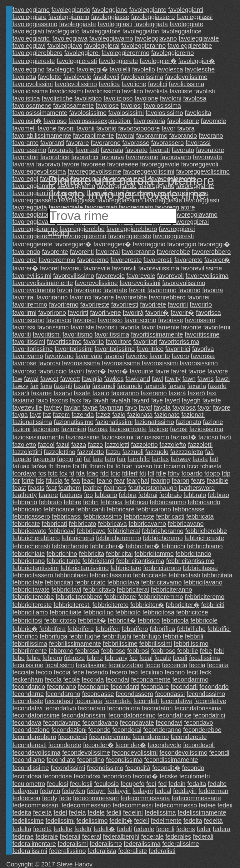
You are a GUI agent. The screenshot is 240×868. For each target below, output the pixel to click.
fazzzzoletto (187, 452)
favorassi (198, 143)
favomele (214, 121)
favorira (213, 290)
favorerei (25, 260)
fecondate (118, 701)
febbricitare (126, 568)
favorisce (59, 320)
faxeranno (125, 393)
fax (35, 386)
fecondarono (63, 694)
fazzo (95, 445)
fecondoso (117, 776)
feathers (115, 488)
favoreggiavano (34, 222)
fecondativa (177, 701)
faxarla (197, 386)
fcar (127, 466)
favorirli (178, 304)
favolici (158, 84)
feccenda (175, 665)
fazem (61, 415)
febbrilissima (30, 644)
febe (206, 651)
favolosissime (88, 113)
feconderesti (30, 745)
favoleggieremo (173, 53)
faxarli (21, 393)
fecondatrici (209, 715)
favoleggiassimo (35, 24)
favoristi (107, 327)
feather (92, 488)
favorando (183, 136)
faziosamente (128, 429)
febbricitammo (154, 554)
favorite (191, 327)
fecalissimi (59, 665)
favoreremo (93, 260)
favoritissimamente (157, 334)
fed (162, 784)
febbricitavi (67, 589)
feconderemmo (110, 737)
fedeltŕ (83, 829)
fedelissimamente (202, 812)
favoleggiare (30, 17)
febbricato (82, 524)
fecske (168, 776)
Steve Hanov (75, 864)
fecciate (23, 672)
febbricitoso (60, 620)
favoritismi (47, 334)
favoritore (119, 342)
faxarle (217, 386)
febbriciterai (133, 589)
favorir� (157, 313)
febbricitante (64, 561)
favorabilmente (93, 136)
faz (47, 415)
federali (203, 836)
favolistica (26, 98)
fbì (110, 466)
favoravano (175, 157)
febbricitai (119, 554)
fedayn (96, 791)
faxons (59, 400)
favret (179, 371)
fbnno (97, 466)
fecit (192, 672)
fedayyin (119, 791)
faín (110, 459)
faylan (72, 407)
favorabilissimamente (42, 136)
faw (17, 379)
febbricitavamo (161, 582)
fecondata (89, 701)
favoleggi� (92, 69)
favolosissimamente (40, 113)
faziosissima (206, 429)
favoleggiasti (115, 24)
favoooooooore (139, 128)
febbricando (204, 502)
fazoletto (24, 445)
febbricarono (154, 509)
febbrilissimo (191, 644)
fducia (54, 481)
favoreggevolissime (95, 171)
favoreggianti (30, 193)
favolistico (88, 98)
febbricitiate (66, 612)
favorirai (24, 297)
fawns (205, 379)
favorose (25, 363)
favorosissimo (199, 363)
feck (205, 672)
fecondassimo (206, 694)
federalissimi (30, 851)
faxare (177, 386)
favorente (55, 252)
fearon (180, 481)
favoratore (210, 150)
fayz (35, 415)
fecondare (155, 687)
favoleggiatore (101, 31)
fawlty (173, 379)
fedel (60, 812)
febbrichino (62, 554)
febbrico (149, 620)
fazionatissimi (114, 422)
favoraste (61, 150)
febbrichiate (29, 554)
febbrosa (87, 651)
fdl (151, 473)
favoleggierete (118, 61)
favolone (146, 98)
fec (134, 658)
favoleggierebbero (37, 53)
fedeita (22, 812)
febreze (75, 658)
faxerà (177, 393)
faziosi (179, 429)
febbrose (113, 651)
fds (40, 481)
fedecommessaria (145, 798)
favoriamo (88, 290)
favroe (197, 371)
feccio (44, 672)
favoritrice (150, 349)
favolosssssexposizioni (100, 121)
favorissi (24, 327)
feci (134, 672)
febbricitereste (32, 605)
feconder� (98, 745)
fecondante (93, 687)
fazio (119, 415)
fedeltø (63, 829)
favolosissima (162, 106)
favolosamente (73, 106)
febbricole (204, 620)
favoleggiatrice (181, 31)
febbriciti (213, 605)
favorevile (97, 268)
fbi (76, 466)
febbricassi (67, 516)
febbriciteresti (72, 605)
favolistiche (57, 98)
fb (51, 466)
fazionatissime (74, 422)
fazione (213, 422)
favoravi (23, 164)
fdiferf (130, 473)
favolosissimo (164, 113)
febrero (52, 658)
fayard (141, 400)
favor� (96, 371)
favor (168, 128)
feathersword (197, 488)
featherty (25, 495)
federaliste (132, 851)
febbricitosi (27, 620)
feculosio (106, 784)
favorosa (203, 356)
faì (78, 459)
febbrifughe (85, 636)
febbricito (128, 612)
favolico (132, 91)
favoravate (207, 157)
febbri (91, 502)
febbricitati (59, 582)
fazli (226, 437)
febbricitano (29, 561)
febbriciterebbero (79, 597)
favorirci (80, 297)
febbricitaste (150, 575)
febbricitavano (203, 582)
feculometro (29, 784)
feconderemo (151, 737)
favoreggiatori (31, 215)
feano (104, 481)
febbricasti (170, 516)
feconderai (127, 730)
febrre (95, 658)
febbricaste (139, 516)
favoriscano (28, 320)
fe (67, 481)
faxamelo (130, 386)
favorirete (153, 304)
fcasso (143, 466)
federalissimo (67, 851)
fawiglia (92, 379)
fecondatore (123, 708)
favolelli (120, 69)
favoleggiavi (29, 46)
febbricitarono (162, 568)
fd (72, 473)
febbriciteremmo (160, 597)
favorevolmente (34, 290)
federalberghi (121, 836)
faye (157, 400)
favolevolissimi (33, 84)
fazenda (83, 415)
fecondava (27, 723)
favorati (160, 150)
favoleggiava (70, 38)
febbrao (218, 495)
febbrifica (162, 629)
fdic (115, 473)
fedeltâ (42, 829)
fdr (16, 481)
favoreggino (149, 244)
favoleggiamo (31, 10)
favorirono (52, 313)
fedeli (114, 812)
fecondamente (151, 679)
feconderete (65, 745)
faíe (98, 459)
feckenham (28, 679)
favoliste (181, 91)
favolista (156, 91)
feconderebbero (34, 737)
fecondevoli (199, 745)
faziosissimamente (38, 437)
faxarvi (63, 393)
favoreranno (138, 252)
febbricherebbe (206, 531)
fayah (101, 400)
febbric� (25, 629)
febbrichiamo (205, 546)
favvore (218, 371)
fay (87, 400)
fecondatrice (175, 715)
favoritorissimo (115, 349)
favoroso (25, 371)
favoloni (170, 98)
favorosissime (121, 363)
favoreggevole (160, 164)
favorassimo (29, 150)
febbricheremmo (119, 538)
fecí (151, 784)
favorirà (133, 313)
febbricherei (78, 538)
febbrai (148, 495)
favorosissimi (160, 363)
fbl (84, 466)
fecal (146, 658)
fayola (162, 407)
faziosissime (83, 437)
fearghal (138, 481)
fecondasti (59, 701)
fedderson (26, 798)
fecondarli (184, 687)
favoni (66, 128)
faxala (82, 386)
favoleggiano (110, 10)
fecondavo (198, 723)
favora (186, 128)
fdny (174, 473)
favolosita (198, 113)
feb (88, 495)
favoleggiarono (69, 17)
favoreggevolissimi (149, 171)
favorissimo (53, 327)
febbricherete (70, 546)
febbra (128, 495)
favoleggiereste (34, 61)
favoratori (25, 157)
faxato (101, 393)
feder (204, 829)
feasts (36, 488)
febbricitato (90, 582)
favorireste (95, 304)
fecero (118, 672)
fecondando (29, 687)
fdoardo (192, 473)
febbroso (163, 651)
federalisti (162, 851)
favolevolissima (142, 77)
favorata (112, 150)
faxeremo (154, 393)
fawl (157, 379)
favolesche (200, 69)
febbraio (170, 495)
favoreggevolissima (39, 171)
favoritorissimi (73, 349)
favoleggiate (187, 24)
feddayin (185, 791)
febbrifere (81, 629)
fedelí (125, 829)
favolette (50, 77)
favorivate (89, 356)
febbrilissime (120, 644)
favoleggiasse (110, 17)
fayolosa (184, 407)
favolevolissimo (76, 84)
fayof (145, 407)
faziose (158, 429)
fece (78, 672)
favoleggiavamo (111, 38)
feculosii (81, 784)
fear (119, 481)
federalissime (181, 844)
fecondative (210, 701)
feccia (197, 665)
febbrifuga (54, 636)
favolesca (170, 69)
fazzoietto (144, 445)
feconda (93, 679)
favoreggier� (73, 244)
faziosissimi (117, 437)
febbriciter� (147, 605)
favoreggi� (214, 244)
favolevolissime (186, 77)
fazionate (167, 415)
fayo (131, 407)
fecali (180, 658)
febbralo (195, 495)
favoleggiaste (77, 24)
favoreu (71, 268)
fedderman (213, 791)
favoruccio (52, 371)
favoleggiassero (153, 17)
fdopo (212, 473)
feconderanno (162, 730)
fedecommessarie (196, 798)
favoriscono (140, 320)
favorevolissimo (184, 283)
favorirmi (25, 313)
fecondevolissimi (135, 752)
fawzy (20, 386)
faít (214, 459)
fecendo (97, 672)
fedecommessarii (36, 805)
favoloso (55, 121)
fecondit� (166, 768)
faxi (212, 393)
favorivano (59, 356)
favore (71, 164)
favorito (94, 342)
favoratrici (85, 157)
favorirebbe (131, 297)
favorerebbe (173, 252)
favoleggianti (186, 10)
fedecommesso (176, 805)
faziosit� (184, 437)
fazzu (113, 452)
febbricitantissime (190, 561)
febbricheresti (31, 546)
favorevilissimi (32, 276)
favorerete (188, 260)
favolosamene (32, 106)
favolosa (195, 98)
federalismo (106, 844)
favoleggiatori (141, 31)
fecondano (61, 687)
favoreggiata (30, 207)
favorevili (124, 268)
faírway (181, 459)
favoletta (24, 77)
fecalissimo (91, 665)
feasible (218, 481)
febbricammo (168, 502)
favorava (112, 157)
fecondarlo (214, 687)
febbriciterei (120, 597)
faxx (75, 400)
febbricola (175, 620)
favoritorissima (179, 342)
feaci (88, 481)
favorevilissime (201, 268)
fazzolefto (173, 445)
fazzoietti (117, 445)
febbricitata (217, 575)
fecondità (138, 768)
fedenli (165, 829)
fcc (158, 466)
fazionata (140, 415)
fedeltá (22, 829)
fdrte (28, 481)
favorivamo (28, 356)
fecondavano (100, 723)
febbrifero (135, 629)
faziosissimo (152, 437)
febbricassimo (103, 516)
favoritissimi (29, 342)
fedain (177, 784)
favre (162, 371)
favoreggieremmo (37, 236)
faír (121, 459)
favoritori (145, 342)
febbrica (111, 502)
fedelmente (166, 821)
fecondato (92, 708)
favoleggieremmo (125, 53)
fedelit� (121, 821)
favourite (142, 371)
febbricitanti (98, 561)
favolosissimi (126, 113)
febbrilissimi (156, 644)
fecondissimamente (171, 760)
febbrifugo (147, 636)
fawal (31, 379)
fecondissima (124, 760)
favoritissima (112, 334)
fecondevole (165, 745)
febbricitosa (158, 612)
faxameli (104, 386)
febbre (72, 502)
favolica (109, 84)
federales (178, 836)
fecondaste (28, 701)
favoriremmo (30, 304)
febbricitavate (31, 589)
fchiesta (211, 466)
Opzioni (59, 233)
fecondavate (137, 723)
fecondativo (60, 708)
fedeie (207, 805)
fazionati (193, 415)
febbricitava (123, 582)
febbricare (120, 509)
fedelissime (28, 821)
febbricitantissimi (36, 568)
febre (34, 658)
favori (65, 290)
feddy (50, 798)
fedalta (197, 784)
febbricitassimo (110, 575)
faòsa (39, 466)
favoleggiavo (65, 46)
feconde (99, 730)
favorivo (137, 356)
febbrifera (53, 629)
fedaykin (74, 791)
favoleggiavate (199, 38)
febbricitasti (184, 575)
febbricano (27, 509)
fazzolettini (27, 452)
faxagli (63, 386)
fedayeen (25, 791)
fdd (104, 473)
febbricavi (62, 531)
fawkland (138, 379)
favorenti (82, 252)
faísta (200, 459)
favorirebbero (167, 297)
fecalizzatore (126, 665)
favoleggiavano (156, 38)
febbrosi (138, 651)
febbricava (112, 524)
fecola (53, 679)
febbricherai (124, 531)
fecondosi (87, 776)
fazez (103, 415)
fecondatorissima (198, 708)
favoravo (48, 164)
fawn (189, 379)
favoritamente (160, 327)
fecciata (218, 665)
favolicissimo (102, 91)
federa (222, 829)
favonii (86, 128)
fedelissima (160, 812)
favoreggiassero (35, 200)
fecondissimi (68, 768)
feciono (175, 672)
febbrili (194, 636)
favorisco (110, 320)
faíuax (21, 466)
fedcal (163, 791)
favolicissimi (66, 91)
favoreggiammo (34, 186)
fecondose (57, 776)
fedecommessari (96, 798)
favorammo (152, 136)
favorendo (26, 252)
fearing (160, 481)
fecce (153, 665)
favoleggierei (82, 53)
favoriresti (125, 304)
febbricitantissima (140, 561)
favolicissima (186, 84)
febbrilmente (30, 651)
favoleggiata (151, 24)
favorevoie (110, 276)
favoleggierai (102, 46)
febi (219, 651)
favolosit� (27, 121)
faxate (82, 393)
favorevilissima (159, 268)
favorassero (168, 143)
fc (118, 466)
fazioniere (46, 429)
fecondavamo (62, 723)
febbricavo (91, 531)
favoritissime (202, 334)
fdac (92, 473)
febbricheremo (163, 538)
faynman (111, 407)
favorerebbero (211, 252)
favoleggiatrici (32, 38)
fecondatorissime (36, 715)
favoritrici (178, 349)
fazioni (22, 429)
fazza (79, 445)
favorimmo (162, 290)
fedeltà (213, 821)
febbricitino (99, 612)
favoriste (82, 327)
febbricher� (107, 546)
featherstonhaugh (152, 488)
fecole (71, 679)
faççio (65, 459)
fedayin (50, 791)
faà (209, 452)
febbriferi (108, 629)
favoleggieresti (77, 61)
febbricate (26, 524)
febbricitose (192, 612)
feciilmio (152, 672)
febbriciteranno (172, 589)
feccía (62, 672)
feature (48, 495)
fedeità (42, 812)
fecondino (91, 760)
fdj (143, 473)
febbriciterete (111, 605)
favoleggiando (71, 10)
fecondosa (27, 776)
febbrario (25, 502)
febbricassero (31, 516)
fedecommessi (133, 805)
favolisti (205, 91)
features (71, 495)
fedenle (144, 829)
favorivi (114, 356)
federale (152, 836)
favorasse (136, 143)
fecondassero (134, 694)
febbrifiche (191, 629)
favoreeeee (122, 164)
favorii (137, 290)
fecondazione (31, 730)
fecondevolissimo (183, 752)
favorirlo (201, 304)
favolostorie (183, 121)
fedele (96, 812)
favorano (211, 136)
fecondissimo (105, 768)
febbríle (188, 651)
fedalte (217, 784)
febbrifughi (117, 636)
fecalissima (205, 658)
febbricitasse (200, 568)
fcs (42, 473)
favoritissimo (64, 342)
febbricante (59, 509)
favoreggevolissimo (203, 171)
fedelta (193, 821)
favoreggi (25, 179)
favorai (125, 136)
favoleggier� (158, 61)
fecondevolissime (86, 752)
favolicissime (30, 91)
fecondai (117, 679)
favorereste (126, 260)
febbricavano (186, 524)
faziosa (98, 429)
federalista (102, 851)
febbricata (200, 516)
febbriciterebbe (33, 597)
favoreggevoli (200, 164)
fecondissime (31, 768)
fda (80, 473)
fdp (226, 473)
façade (22, 459)
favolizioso (118, 98)
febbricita (91, 554)
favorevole (141, 276)
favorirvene (105, 313)
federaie (47, 836)
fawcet (49, 379)
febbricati (54, 524)
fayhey (53, 407)
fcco (193, 466)
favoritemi (217, 327)
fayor (204, 407)
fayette (212, 400)
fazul (63, 445)
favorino (189, 290)
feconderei (73, 737)
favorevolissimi (140, 283)
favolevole (77, 77)
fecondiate (61, 760)
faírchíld (139, 459)
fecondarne (28, 694)
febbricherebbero (36, 538)
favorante (25, 143)
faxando (155, 386)
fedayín (143, 791)
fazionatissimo (154, 422)
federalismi (73, 844)
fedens (186, 829)
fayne (90, 407)
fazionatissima (32, 422)
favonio (106, 128)
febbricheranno (163, 531)
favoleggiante (148, 10)
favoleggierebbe (190, 46)
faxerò (196, 393)
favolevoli (106, 77)
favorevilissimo (74, 276)
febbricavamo (147, 524)
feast (19, 488)
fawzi (222, 379)
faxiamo (23, 400)
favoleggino (28, 69)
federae (23, 836)
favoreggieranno (35, 229)
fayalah (120, 400)
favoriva (203, 349)
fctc (53, 473)
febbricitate (28, 582)
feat (51, 488)
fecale (163, 658)
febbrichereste (204, 538)
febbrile (173, 636)
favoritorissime (33, 349)
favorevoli (170, 276)
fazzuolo (157, 452)
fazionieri (74, 429)
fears (198, 481)
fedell (142, 821)
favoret (50, 268)
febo (19, 658)
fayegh (191, 400)
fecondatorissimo (132, 715)
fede (65, 798)
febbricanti (91, 509)
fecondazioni (69, 730)
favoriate (115, 290)
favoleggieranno (143, 46)
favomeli (24, 128)
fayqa (20, 415)
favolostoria (149, 121)
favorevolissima (207, 276)
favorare (77, 143)
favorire (104, 297)
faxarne (41, 393)
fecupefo (133, 784)
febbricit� (92, 620)
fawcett (70, 379)
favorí (76, 371)
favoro (180, 356)
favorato (183, 150)
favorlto (160, 356)
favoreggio (182, 244)
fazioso (208, 437)
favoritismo (78, 334)
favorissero (200, 320)
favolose (107, 106)
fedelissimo (92, 821)
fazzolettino (60, 452)
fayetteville (27, 407)
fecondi (219, 752)
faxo (42, 400)
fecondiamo (29, 760)
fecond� (145, 776)
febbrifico (25, 636)
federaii (70, 836)
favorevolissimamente (43, 283)
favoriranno (52, 297)
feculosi (57, 784)
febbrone (61, 651)
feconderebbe (202, 730)
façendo (44, 459)
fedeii (225, 805)
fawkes (114, 379)
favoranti (52, 143)
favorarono (106, 143)
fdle (161, 473)
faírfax (160, 459)
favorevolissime (96, 283)
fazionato (188, 422)
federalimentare (34, 844)
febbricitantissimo (85, 568)
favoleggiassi (195, 17)
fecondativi (27, 708)
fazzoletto (91, 452)
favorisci (84, 320)
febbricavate (30, 531)
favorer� (217, 260)
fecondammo (191, 679)
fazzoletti (200, 445)
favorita (129, 327)
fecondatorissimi (84, 715)
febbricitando (193, 554)
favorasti (87, 150)
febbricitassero (33, 575)
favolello (144, 69)
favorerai (108, 252)
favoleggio (60, 69)
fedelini (133, 812)
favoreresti (158, 260)
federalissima (142, 844)
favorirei (198, 297)
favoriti (22, 334)
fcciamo (175, 466)
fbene (63, 466)
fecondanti (125, 687)
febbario (106, 495)
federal (91, 836)
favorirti (78, 313)
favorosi (49, 363)
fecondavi (169, 723)
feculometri (195, 776)
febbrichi (173, 546)
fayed (172, 400)
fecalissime (28, 665)
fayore (222, 407)
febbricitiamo (30, 612)
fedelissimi (60, 821)
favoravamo (142, 157)
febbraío (50, 502)
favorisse (171, 320)
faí (87, 459)
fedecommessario (86, 805)
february (116, 658)
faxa (46, 386)
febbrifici (219, 629)
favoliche (134, 84)
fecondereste (189, 737)
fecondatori (157, 708)
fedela (77, 812)
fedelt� (104, 829)
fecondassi (170, 694)
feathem (70, 488)
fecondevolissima (36, 752)
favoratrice (55, 157)
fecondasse (98, 694)
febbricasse (189, 509)
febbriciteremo (205, 597)
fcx (63, 473)
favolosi (131, 106)
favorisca (208, 313)
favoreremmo (57, 260)
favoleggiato (63, 31)
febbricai (136, 502)
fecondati (146, 701)
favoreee (93, 164)
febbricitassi (72, 575)
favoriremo (64, 304)
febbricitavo (99, 589)
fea (76, 481)
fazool (46, 445)
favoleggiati (28, 31)
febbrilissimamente (75, 644)
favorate (136, 150)
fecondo (193, 768)
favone (47, 128)
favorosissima (81, 363)
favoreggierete (32, 244)
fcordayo (25, 473)
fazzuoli (133, 452)
